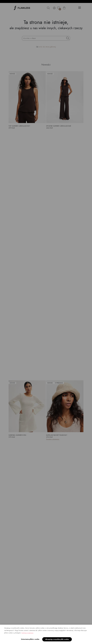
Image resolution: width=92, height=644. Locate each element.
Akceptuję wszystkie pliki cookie (57, 639)
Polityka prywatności (27, 633)
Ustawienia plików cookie (30, 639)
